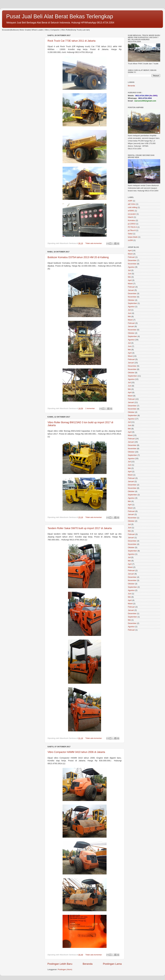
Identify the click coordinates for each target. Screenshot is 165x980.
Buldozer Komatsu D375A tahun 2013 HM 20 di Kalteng (78, 257)
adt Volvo (132, 204)
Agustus (131, 267)
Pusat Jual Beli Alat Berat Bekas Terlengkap (60, 16)
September (132, 303)
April (130, 250)
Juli (129, 270)
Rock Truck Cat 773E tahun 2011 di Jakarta (71, 41)
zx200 (130, 240)
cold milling (132, 207)
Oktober (131, 300)
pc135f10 (132, 224)
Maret (130, 254)
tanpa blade (133, 237)
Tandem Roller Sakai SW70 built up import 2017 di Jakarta (80, 528)
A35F (130, 201)
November (132, 264)
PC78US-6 (132, 227)
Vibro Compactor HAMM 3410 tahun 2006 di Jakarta (76, 752)
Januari (131, 290)
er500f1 (131, 211)
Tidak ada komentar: (94, 243)
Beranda (88, 964)
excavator (132, 214)
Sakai (130, 234)
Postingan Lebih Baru (60, 964)
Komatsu (132, 220)
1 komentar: (91, 408)
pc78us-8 (132, 230)
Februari (131, 257)
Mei (129, 277)
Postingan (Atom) (65, 969)
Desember (132, 260)
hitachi (131, 217)
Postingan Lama (112, 964)
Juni (130, 274)
